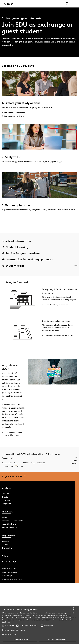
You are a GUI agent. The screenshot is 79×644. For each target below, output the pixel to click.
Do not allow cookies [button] (57, 639)
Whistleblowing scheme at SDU (12, 579)
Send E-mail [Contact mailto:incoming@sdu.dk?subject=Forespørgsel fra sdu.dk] (7, 466)
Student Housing (15, 247)
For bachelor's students (14, 113)
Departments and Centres (13, 521)
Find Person (7, 494)
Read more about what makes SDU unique (13, 434)
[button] (3, 626)
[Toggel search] (67, 4)
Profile (5, 518)
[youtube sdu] (14, 562)
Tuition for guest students (21, 253)
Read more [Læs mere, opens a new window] (6, 622)
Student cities (13, 266)
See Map (19, 466)
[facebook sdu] (6, 562)
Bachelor (6, 542)
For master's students (13, 116)
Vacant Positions (9, 524)
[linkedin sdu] (3, 562)
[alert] (39, 625)
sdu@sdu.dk (7, 503)
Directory (6, 497)
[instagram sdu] (10, 562)
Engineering (7, 548)
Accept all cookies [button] (20, 639)
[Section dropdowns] (76, 247)
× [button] (76, 608)
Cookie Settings (7, 576)
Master (5, 545)
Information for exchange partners (27, 259)
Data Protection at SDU (9, 572)
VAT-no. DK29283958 (10, 527)
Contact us (6, 500)
